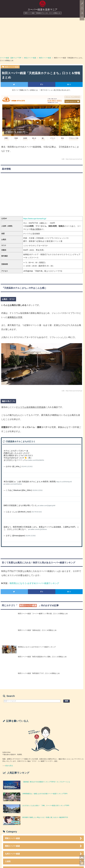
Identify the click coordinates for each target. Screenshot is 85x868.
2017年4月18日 (37, 512)
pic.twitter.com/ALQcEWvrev (37, 529)
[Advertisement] (42, 36)
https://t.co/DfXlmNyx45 (64, 482)
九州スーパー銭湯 (44, 854)
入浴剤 (44, 862)
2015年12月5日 (38, 490)
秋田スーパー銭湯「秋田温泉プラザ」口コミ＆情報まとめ (39, 673)
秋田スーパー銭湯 (12, 67)
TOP (11, 58)
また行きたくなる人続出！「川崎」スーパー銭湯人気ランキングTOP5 (47, 806)
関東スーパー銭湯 (44, 838)
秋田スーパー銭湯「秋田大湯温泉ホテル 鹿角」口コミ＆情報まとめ (42, 657)
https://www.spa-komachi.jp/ (35, 219)
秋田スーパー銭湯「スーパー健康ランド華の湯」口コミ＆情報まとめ (43, 614)
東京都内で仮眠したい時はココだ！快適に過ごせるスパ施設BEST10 (45, 817)
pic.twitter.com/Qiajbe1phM (46, 506)
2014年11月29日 (27, 467)
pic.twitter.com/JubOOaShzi (13, 484)
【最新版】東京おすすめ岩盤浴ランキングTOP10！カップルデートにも (46, 782)
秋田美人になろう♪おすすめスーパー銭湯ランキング (34, 583)
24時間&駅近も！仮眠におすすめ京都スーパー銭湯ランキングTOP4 (45, 794)
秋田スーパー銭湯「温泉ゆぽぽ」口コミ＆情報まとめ (37, 630)
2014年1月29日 (31, 536)
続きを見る (9, 766)
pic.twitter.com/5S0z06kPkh (35, 460)
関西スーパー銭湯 (44, 846)
